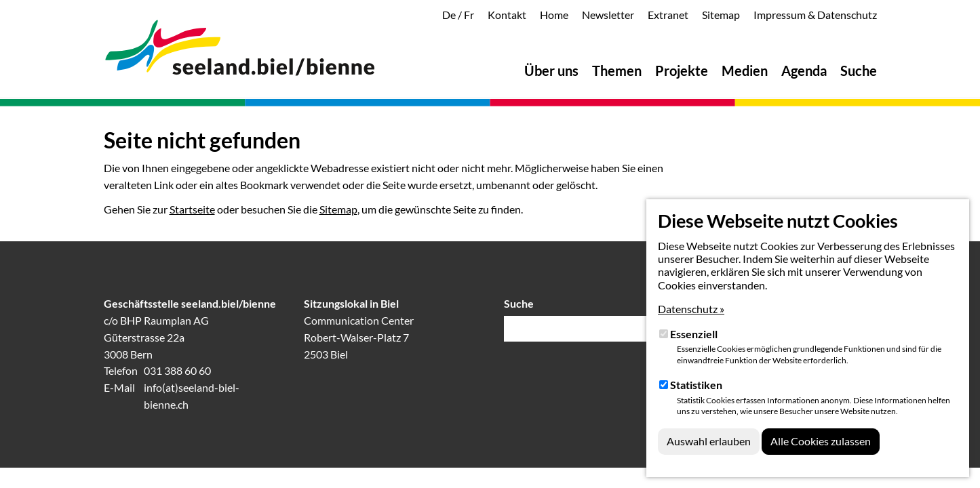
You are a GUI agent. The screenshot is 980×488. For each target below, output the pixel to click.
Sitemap (338, 209)
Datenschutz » (691, 309)
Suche (519, 303)
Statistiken (696, 385)
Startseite (192, 209)
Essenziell (694, 334)
